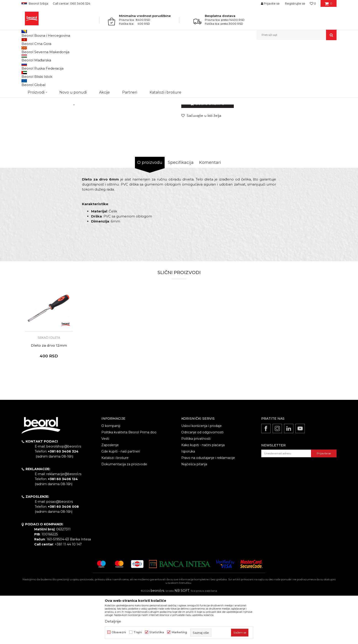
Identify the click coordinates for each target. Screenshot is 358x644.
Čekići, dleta (83, 50)
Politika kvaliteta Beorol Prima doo (129, 479)
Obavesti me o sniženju (319, 134)
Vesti (105, 486)
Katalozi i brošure (115, 505)
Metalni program (60, 50)
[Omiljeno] (313, 3)
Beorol (26, 50)
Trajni (138, 632)
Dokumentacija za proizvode (124, 511)
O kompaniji (111, 473)
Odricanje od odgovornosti (202, 479)
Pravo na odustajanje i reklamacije (208, 505)
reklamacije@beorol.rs (64, 521)
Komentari (210, 209)
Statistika (157, 632)
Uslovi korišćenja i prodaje (201, 473)
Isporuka (188, 498)
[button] (297, 35)
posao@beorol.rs (60, 549)
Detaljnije (113, 621)
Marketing (179, 632)
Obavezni (119, 632)
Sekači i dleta (102, 50)
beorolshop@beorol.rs (64, 493)
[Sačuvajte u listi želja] (201, 163)
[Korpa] (328, 5)
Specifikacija (181, 209)
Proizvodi (39, 50)
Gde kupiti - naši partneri (121, 498)
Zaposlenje (110, 492)
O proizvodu (150, 209)
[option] (41, 78)
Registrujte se (295, 3)
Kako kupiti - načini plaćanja (203, 492)
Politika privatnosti (196, 486)
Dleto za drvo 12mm (49, 393)
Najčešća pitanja (194, 511)
